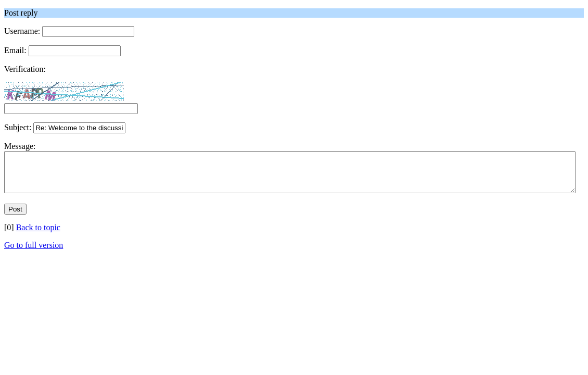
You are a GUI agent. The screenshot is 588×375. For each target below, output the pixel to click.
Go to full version (34, 253)
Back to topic (38, 235)
